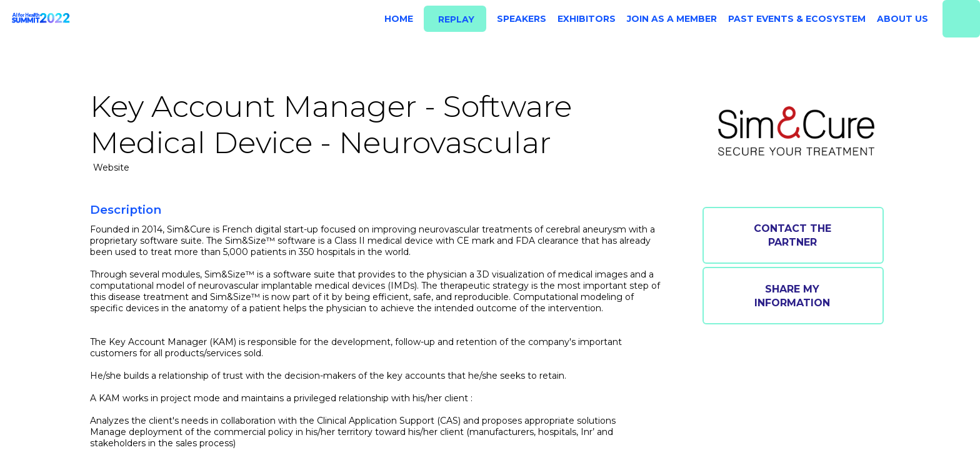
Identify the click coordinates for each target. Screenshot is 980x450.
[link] (397, 19)
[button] (455, 19)
